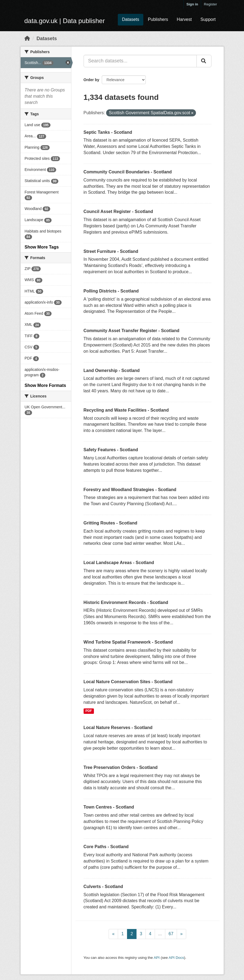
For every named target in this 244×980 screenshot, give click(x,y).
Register (210, 4)
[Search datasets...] (140, 61)
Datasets (130, 19)
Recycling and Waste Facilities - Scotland (126, 410)
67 (171, 934)
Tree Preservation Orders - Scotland (121, 767)
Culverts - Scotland (103, 887)
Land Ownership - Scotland (112, 370)
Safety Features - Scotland (111, 450)
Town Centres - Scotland (109, 807)
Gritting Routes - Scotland (110, 523)
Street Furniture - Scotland (111, 251)
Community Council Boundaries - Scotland (128, 172)
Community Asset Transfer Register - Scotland (131, 331)
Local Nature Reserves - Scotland (118, 728)
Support (208, 19)
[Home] (27, 39)
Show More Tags (42, 247)
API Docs (176, 958)
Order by (91, 80)
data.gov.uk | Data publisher (65, 21)
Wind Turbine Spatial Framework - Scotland (128, 642)
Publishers (158, 19)
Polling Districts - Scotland (111, 291)
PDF (89, 711)
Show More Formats (45, 385)
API (157, 958)
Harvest (184, 19)
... (160, 934)
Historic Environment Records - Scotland (126, 602)
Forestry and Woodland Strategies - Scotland (130, 490)
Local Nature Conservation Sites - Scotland (128, 682)
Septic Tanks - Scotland (108, 132)
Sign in (192, 4)
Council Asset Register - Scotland (118, 211)
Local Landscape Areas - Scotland (119, 563)
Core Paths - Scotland (106, 847)
